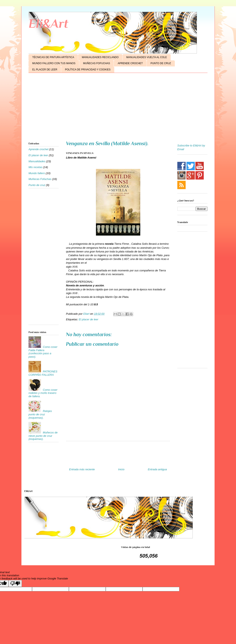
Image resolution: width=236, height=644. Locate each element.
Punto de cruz (37, 185)
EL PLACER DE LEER (45, 70)
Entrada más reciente (82, 469)
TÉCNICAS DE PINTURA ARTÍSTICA (53, 57)
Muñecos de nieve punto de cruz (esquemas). (43, 436)
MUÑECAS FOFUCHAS (96, 63)
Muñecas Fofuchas (40, 179)
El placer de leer (88, 319)
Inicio (121, 469)
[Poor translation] (15, 583)
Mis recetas (35, 167)
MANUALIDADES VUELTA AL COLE (147, 57)
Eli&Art (48, 23)
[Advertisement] (118, 108)
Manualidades (37, 161)
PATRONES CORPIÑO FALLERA (43, 373)
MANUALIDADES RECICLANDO (100, 57)
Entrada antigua (157, 469)
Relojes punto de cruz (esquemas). (40, 414)
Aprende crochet (38, 149)
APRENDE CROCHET (130, 63)
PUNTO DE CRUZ (161, 63)
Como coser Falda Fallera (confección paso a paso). (43, 352)
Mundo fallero (37, 173)
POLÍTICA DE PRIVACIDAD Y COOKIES (88, 70)
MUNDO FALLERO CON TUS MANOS (54, 63)
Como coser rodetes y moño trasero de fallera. (43, 393)
